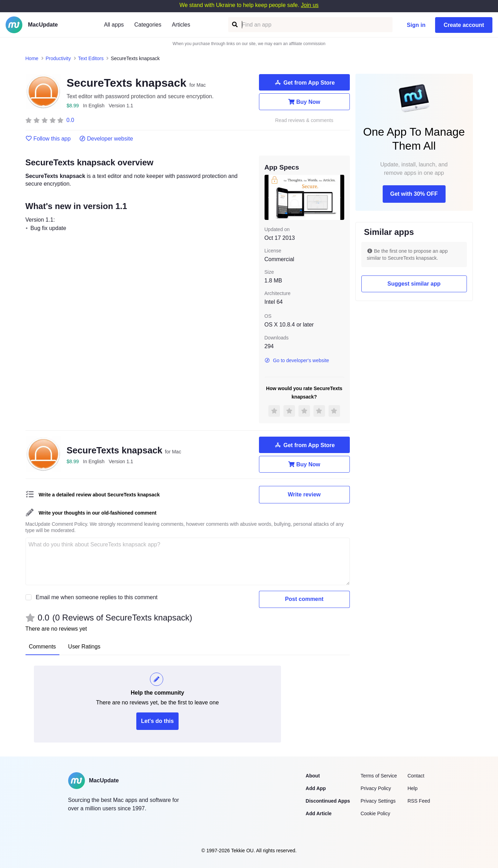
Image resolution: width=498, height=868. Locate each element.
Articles (181, 25)
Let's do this (158, 721)
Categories (148, 25)
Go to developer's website (297, 360)
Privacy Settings (378, 801)
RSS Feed (419, 801)
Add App (316, 788)
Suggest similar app (414, 284)
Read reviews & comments (304, 120)
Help (413, 788)
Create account (464, 25)
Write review (304, 494)
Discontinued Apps (328, 801)
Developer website (106, 139)
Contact (416, 776)
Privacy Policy (376, 788)
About (313, 776)
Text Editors (91, 58)
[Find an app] (234, 25)
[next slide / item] (339, 197)
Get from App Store (304, 83)
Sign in (416, 25)
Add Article (319, 813)
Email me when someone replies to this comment (97, 597)
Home (32, 58)
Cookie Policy (376, 813)
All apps (114, 25)
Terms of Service (379, 776)
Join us (310, 5)
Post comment (304, 599)
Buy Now (304, 102)
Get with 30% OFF (414, 194)
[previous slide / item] (269, 197)
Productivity (58, 58)
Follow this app (48, 139)
